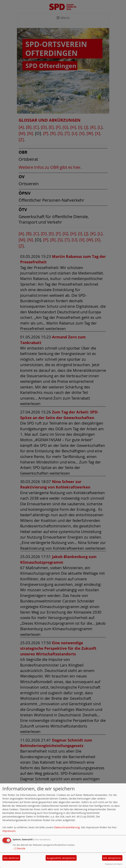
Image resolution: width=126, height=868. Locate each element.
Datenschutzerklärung (67, 827)
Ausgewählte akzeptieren (61, 858)
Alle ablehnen (11, 858)
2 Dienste (19, 848)
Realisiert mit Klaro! (114, 864)
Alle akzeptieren (112, 858)
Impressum (9, 831)
